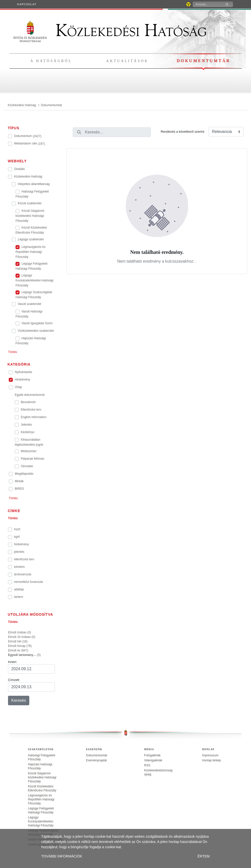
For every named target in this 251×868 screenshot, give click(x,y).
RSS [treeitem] (147, 765)
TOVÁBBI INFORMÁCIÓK (62, 856)
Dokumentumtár (203, 61)
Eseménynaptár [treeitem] (97, 760)
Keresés (19, 700)
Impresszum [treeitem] (210, 755)
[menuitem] (27, 4)
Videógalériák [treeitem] (153, 760)
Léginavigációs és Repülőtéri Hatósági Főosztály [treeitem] (41, 799)
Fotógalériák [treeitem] (152, 755)
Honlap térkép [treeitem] (212, 760)
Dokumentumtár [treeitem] (97, 755)
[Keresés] (207, 4)
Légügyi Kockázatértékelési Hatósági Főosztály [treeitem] (41, 821)
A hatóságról (51, 61)
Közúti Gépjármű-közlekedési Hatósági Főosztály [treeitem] (42, 777)
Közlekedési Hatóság (110, 31)
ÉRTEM (204, 856)
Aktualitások (128, 61)
